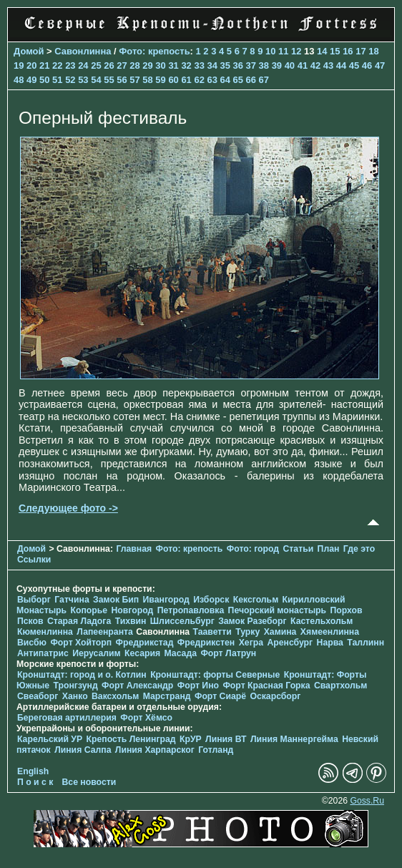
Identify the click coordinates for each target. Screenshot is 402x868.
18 (373, 51)
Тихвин (131, 621)
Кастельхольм (322, 621)
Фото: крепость (154, 51)
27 (122, 65)
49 (31, 80)
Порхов (347, 610)
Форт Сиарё (220, 696)
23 (70, 65)
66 (251, 80)
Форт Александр (137, 686)
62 (199, 80)
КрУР (191, 739)
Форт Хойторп (81, 643)
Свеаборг (38, 696)
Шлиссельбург (182, 621)
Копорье (89, 610)
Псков (30, 621)
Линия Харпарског (155, 750)
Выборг (34, 600)
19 (19, 65)
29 (147, 65)
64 (225, 80)
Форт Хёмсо (146, 718)
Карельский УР (50, 739)
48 (19, 80)
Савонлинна (83, 51)
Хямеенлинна (330, 632)
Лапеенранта (105, 632)
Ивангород (166, 600)
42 (315, 65)
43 (328, 65)
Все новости (89, 782)
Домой (29, 51)
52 (70, 80)
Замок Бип (116, 600)
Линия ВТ (226, 739)
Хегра (251, 643)
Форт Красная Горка (266, 686)
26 (109, 65)
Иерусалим (97, 653)
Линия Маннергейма (294, 739)
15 (335, 51)
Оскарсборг (275, 696)
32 (186, 65)
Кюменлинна (45, 632)
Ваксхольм (115, 696)
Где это (359, 549)
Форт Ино (198, 686)
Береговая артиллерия (67, 718)
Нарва (330, 643)
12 (296, 51)
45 (354, 65)
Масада (180, 653)
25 (96, 65)
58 (147, 80)
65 (238, 80)
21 (44, 65)
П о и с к (35, 782)
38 (264, 65)
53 (83, 80)
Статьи (299, 549)
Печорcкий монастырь (278, 610)
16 (348, 51)
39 (277, 65)
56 (122, 80)
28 (134, 65)
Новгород (133, 610)
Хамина (280, 632)
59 (160, 80)
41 (303, 65)
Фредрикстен (206, 643)
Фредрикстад (145, 643)
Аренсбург (290, 643)
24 (83, 65)
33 (199, 65)
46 (367, 65)
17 (361, 51)
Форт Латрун (228, 653)
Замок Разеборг (252, 621)
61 (186, 80)
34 (212, 65)
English (33, 771)
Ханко (75, 696)
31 (173, 65)
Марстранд (167, 696)
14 (322, 51)
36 (238, 65)
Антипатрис (43, 653)
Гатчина (72, 600)
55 (109, 80)
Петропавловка (191, 610)
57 (134, 80)
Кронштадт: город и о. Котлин (82, 675)
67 (264, 80)
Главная (134, 549)
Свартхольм (340, 686)
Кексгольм (256, 600)
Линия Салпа (83, 750)
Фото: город (253, 549)
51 (57, 80)
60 (173, 80)
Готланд (216, 750)
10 (270, 51)
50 (44, 80)
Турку (247, 632)
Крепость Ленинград (131, 739)
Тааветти (212, 632)
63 (212, 80)
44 (341, 65)
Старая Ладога (79, 621)
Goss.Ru (367, 801)
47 (380, 65)
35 (225, 65)
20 (31, 65)
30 (160, 65)
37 (251, 65)
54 (96, 80)
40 (290, 65)
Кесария (142, 653)
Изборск (211, 600)
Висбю (32, 643)
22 (57, 65)
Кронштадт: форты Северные (215, 675)
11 (283, 51)
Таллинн (366, 643)
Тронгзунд (76, 686)
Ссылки (34, 560)
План (329, 549)
